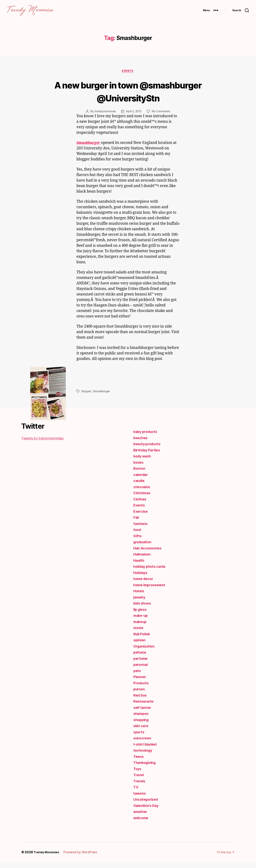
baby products (146, 437)
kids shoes (143, 609)
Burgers (87, 397)
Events (128, 77)
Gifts (138, 542)
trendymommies (104, 117)
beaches (141, 444)
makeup (140, 628)
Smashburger (102, 397)
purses (140, 695)
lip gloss (141, 615)
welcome (142, 824)
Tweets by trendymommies (45, 444)
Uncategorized (147, 805)
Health (139, 566)
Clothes (140, 505)
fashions (141, 529)
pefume (140, 658)
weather (141, 817)
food (138, 536)
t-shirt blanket (146, 750)
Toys (138, 775)
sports (139, 738)
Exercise (141, 517)
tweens (140, 799)
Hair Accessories (149, 554)
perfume (141, 664)
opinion (140, 646)
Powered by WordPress (82, 858)
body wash (143, 462)
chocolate (142, 493)
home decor (144, 585)
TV (136, 793)
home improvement (151, 591)
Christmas (143, 499)
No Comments (162, 117)
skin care (141, 732)
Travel (139, 781)
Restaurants (144, 707)
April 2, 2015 (134, 117)
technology (143, 756)
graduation (143, 548)
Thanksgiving (146, 768)
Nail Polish (143, 640)
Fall (136, 523)
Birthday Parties (148, 456)
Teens (139, 762)
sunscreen (143, 744)
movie (139, 634)
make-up (141, 621)
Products (141, 689)
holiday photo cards (151, 572)
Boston (140, 474)
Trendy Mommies (47, 858)
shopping (142, 726)
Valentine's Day (147, 811)
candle (139, 486)
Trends (140, 787)
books (139, 468)
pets (137, 677)
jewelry (140, 603)
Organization (145, 652)
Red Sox (141, 701)
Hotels (139, 597)
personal (141, 670)
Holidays (141, 579)
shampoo (142, 719)
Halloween (143, 560)
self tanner (143, 713)
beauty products (148, 450)
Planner (140, 683)
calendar (141, 480)
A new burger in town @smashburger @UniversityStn (128, 97)
